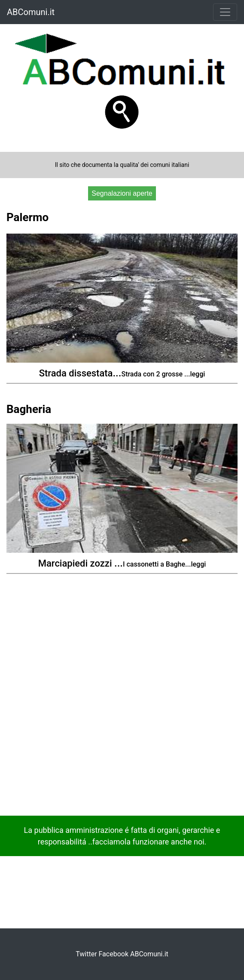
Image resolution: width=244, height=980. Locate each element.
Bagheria (29, 409)
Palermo (27, 217)
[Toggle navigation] (225, 12)
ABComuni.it (31, 12)
